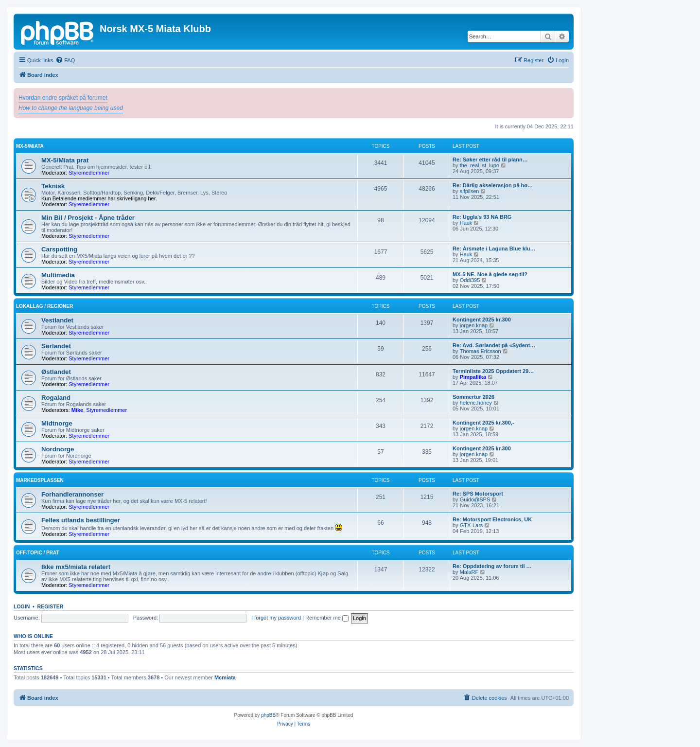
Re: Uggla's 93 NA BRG (482, 217)
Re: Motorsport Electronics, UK (492, 519)
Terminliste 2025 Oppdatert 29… (493, 371)
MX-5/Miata (30, 146)
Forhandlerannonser (72, 494)
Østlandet (56, 372)
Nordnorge (58, 449)
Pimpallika (473, 377)
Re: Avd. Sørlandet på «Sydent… (494, 345)
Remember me (327, 618)
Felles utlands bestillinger (81, 520)
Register (51, 606)
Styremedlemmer (89, 173)
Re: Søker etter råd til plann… (490, 160)
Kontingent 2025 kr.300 (482, 320)
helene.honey (476, 403)
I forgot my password (276, 618)
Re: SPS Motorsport (478, 494)
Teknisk (53, 186)
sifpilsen (470, 191)
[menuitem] (65, 60)
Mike (77, 410)
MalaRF (469, 572)
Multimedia (58, 275)
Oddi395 (470, 280)
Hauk (466, 223)
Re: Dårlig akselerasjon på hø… (493, 185)
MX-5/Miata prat (65, 160)
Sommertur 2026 (473, 397)
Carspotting (59, 249)
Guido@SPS (475, 499)
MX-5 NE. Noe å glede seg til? (490, 274)
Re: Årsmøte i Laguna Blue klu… (494, 249)
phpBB (268, 715)
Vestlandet (57, 320)
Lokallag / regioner (44, 306)
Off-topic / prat (38, 553)
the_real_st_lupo (480, 165)
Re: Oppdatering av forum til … (492, 566)
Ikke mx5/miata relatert (76, 567)
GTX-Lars (472, 525)
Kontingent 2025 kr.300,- (483, 423)
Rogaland (56, 398)
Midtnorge (57, 423)
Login (22, 606)
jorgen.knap (474, 325)
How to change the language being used (71, 108)
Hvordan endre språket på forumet (63, 98)
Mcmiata (225, 677)
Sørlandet (56, 346)
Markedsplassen (40, 480)
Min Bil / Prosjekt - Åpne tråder (88, 218)
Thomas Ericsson (481, 351)
